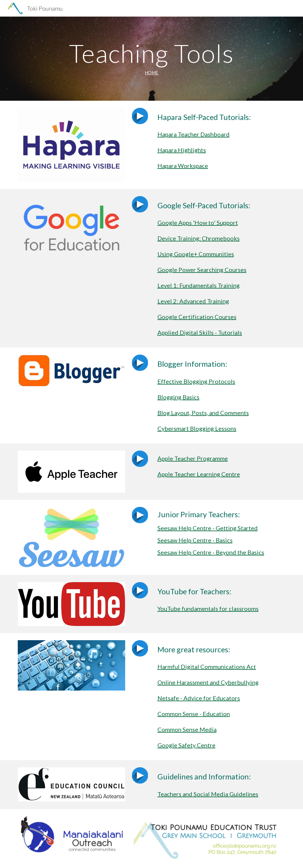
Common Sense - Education (194, 714)
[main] (152, 59)
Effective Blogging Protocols (196, 381)
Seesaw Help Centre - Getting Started (208, 528)
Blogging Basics (178, 397)
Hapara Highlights (182, 150)
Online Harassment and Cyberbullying (208, 682)
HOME (151, 73)
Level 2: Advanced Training (193, 301)
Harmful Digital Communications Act (207, 667)
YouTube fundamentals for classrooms (208, 608)
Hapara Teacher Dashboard (194, 134)
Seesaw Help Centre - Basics (195, 540)
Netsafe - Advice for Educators (199, 698)
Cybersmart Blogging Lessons (197, 428)
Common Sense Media (187, 729)
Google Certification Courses (197, 317)
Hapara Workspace (183, 166)
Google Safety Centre (186, 745)
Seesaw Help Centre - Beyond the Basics (211, 552)
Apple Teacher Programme (193, 458)
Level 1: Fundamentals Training (199, 285)
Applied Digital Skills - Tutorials (200, 332)
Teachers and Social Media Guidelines (208, 794)
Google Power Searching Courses (202, 270)
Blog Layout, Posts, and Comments (203, 413)
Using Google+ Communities (196, 254)
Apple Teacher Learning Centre (199, 474)
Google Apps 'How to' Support (198, 222)
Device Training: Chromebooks (199, 238)
